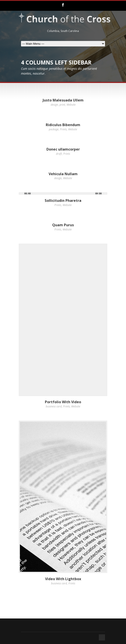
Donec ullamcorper (63, 149)
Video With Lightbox (63, 579)
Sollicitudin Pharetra (63, 201)
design (54, 105)
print (62, 105)
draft (59, 154)
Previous (28, 193)
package (54, 129)
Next (98, 193)
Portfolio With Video (63, 402)
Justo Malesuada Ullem (63, 100)
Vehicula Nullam (63, 174)
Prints (63, 129)
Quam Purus (63, 225)
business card (54, 406)
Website (71, 105)
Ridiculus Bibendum (63, 125)
